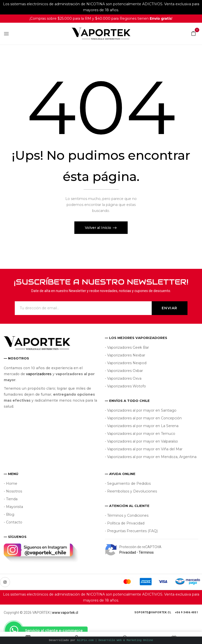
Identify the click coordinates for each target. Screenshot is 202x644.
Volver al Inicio (98, 228)
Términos (146, 552)
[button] (193, 33)
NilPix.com (115, 640)
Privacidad (128, 552)
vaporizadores (39, 374)
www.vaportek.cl (65, 613)
